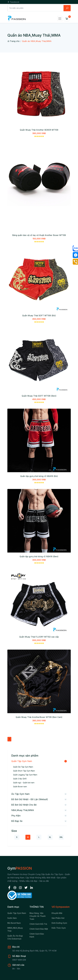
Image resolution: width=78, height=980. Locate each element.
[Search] (36, 8)
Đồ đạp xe (17, 821)
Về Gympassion (61, 907)
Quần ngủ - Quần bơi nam (24, 783)
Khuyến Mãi (57, 913)
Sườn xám (12, 918)
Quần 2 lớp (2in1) (20, 779)
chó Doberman (14, 939)
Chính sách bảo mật (39, 929)
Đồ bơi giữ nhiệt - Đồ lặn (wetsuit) (30, 799)
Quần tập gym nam (17, 913)
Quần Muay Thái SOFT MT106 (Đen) (39, 396)
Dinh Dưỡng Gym (59, 923)
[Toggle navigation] (60, 19)
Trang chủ (13, 41)
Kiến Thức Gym (59, 928)
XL (50, 837)
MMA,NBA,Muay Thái (15, 929)
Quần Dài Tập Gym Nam (23, 767)
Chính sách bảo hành (37, 935)
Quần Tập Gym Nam (22, 761)
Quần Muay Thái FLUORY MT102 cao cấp (39, 637)
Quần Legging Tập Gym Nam (25, 775)
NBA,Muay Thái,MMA (23, 810)
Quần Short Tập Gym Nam (24, 771)
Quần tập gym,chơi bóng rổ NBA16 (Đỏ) (39, 476)
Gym (20, 868)
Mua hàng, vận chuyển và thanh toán (38, 916)
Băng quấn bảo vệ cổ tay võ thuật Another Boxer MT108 (39, 235)
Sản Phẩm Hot (58, 918)
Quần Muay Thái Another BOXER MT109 (39, 130)
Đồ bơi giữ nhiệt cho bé (24, 805)
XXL (61, 837)
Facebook (13, 2)
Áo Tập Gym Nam (20, 794)
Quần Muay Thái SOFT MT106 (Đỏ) (39, 315)
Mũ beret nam (14, 923)
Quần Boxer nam (20, 787)
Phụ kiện (16, 816)
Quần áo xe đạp (15, 936)
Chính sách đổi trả (38, 924)
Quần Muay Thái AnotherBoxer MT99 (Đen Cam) (39, 717)
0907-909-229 (19, 960)
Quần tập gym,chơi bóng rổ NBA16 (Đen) (39, 556)
